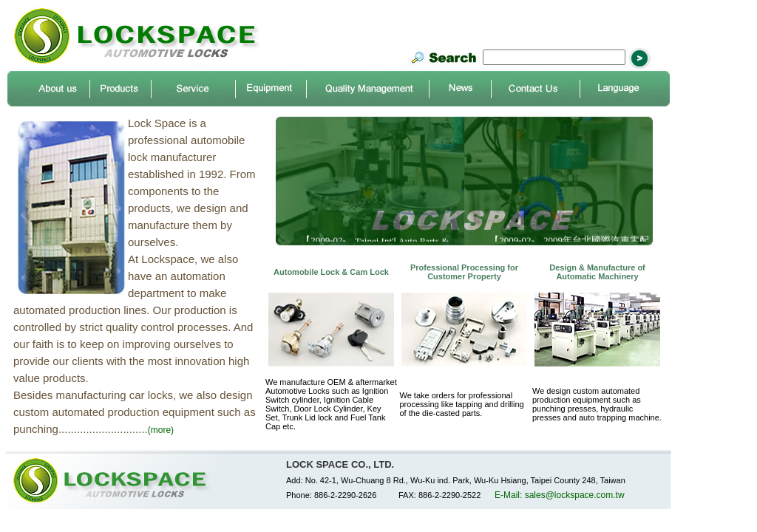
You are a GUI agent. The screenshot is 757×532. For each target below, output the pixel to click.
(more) (161, 430)
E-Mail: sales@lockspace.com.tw (560, 495)
